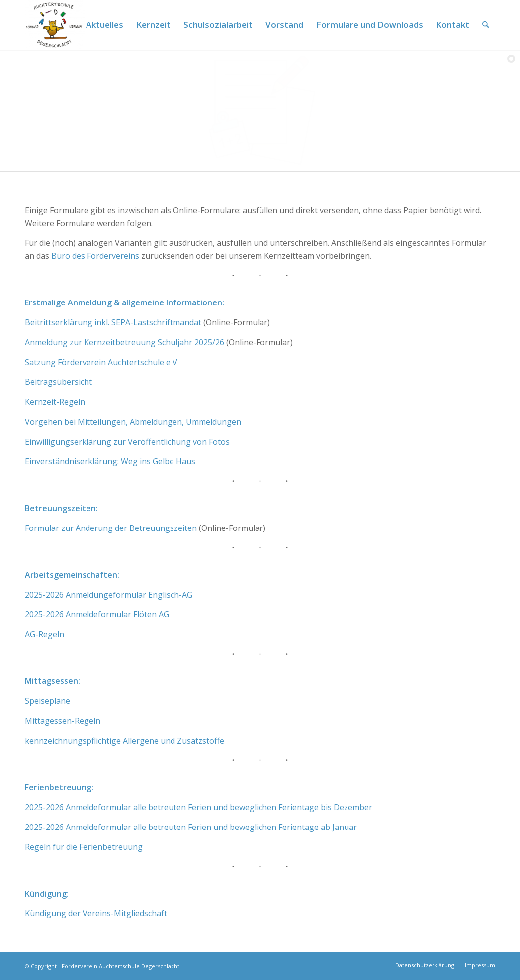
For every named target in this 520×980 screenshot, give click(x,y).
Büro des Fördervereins (95, 256)
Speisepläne (47, 701)
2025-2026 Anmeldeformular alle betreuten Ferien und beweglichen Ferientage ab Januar (191, 827)
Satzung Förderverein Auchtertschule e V (101, 362)
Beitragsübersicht (58, 382)
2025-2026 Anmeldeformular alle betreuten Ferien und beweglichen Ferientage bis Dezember (199, 807)
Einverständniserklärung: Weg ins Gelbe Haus (110, 461)
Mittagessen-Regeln (63, 721)
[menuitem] (105, 25)
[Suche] (485, 25)
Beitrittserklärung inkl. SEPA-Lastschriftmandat (113, 322)
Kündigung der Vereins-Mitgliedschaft (96, 913)
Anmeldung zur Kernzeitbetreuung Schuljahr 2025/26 (125, 342)
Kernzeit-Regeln (55, 402)
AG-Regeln (44, 634)
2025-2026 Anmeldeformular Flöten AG (97, 614)
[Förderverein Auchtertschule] (55, 25)
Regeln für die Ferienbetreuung (84, 847)
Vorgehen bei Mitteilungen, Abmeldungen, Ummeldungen (133, 422)
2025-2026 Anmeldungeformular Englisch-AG (109, 595)
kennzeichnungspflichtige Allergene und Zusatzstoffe (125, 741)
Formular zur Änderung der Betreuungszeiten (111, 528)
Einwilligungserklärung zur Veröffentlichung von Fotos (127, 442)
